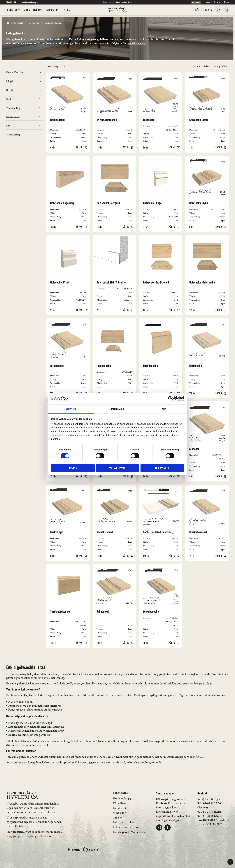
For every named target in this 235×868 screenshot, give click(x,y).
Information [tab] (118, 409)
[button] (25, 126)
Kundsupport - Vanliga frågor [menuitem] (130, 832)
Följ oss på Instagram (168, 799)
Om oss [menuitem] (117, 817)
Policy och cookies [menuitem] (124, 822)
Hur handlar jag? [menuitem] (123, 798)
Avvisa (73, 468)
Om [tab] (164, 409)
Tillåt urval (118, 468)
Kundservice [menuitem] (120, 793)
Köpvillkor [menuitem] (119, 803)
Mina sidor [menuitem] (119, 813)
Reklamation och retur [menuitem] (126, 827)
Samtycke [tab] (71, 409)
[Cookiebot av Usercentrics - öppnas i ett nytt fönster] (170, 398)
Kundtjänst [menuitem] (119, 808)
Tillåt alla (162, 468)
